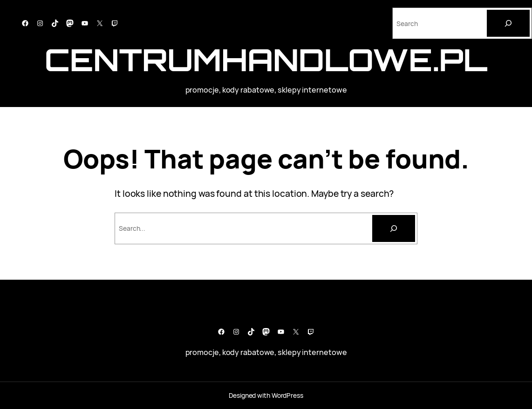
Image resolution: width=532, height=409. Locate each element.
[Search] (508, 23)
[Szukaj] (394, 228)
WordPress (287, 395)
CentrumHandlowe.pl (266, 59)
